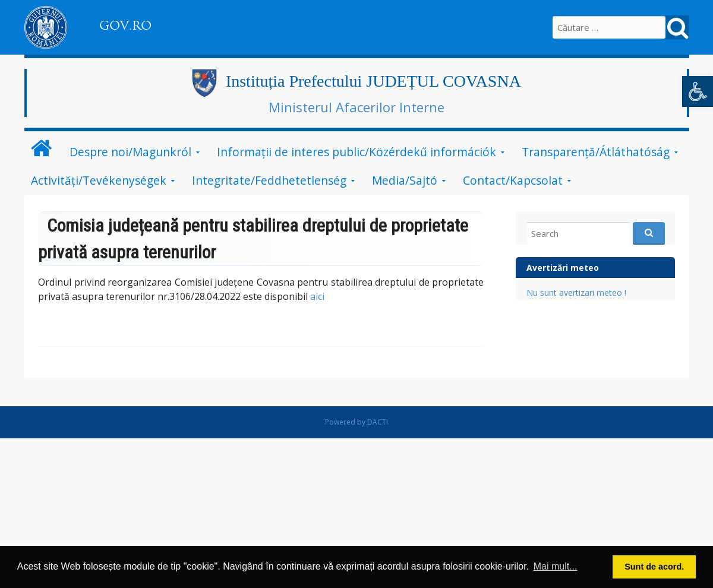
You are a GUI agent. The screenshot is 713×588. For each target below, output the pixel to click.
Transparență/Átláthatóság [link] (596, 152)
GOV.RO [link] (125, 26)
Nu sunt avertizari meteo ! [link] (576, 293)
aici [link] (317, 296)
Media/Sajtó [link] (405, 180)
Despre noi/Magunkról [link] (130, 152)
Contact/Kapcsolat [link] (513, 180)
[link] (698, 91)
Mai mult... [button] (556, 566)
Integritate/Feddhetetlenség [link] (269, 180)
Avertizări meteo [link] (563, 268)
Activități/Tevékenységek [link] (99, 180)
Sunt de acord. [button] (654, 567)
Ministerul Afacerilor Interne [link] (356, 107)
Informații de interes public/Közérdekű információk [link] (356, 152)
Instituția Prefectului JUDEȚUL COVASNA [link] (373, 81)
